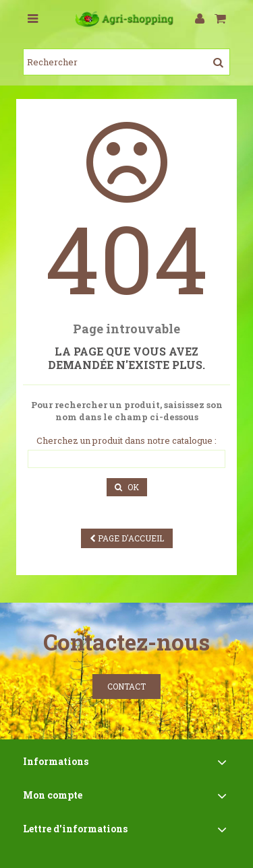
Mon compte (53, 795)
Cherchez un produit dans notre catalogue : (126, 441)
